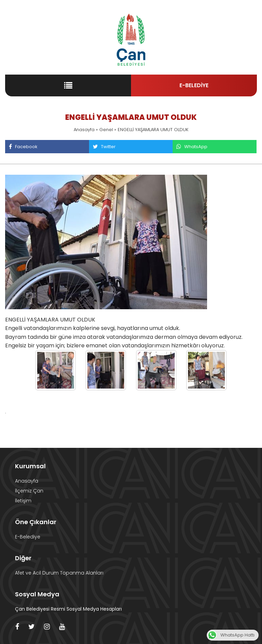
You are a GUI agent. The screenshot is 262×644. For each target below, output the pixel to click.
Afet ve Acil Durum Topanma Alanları (59, 573)
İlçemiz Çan (29, 491)
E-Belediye (28, 537)
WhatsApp (192, 147)
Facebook (23, 147)
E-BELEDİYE (194, 85)
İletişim (23, 501)
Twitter (104, 147)
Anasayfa (84, 130)
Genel (106, 130)
